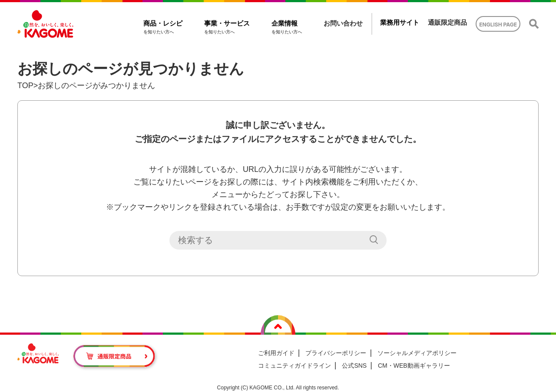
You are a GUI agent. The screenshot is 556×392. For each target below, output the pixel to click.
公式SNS (354, 366)
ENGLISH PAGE (498, 25)
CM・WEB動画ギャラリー (414, 366)
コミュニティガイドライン (295, 366)
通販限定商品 (447, 22)
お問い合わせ (343, 23)
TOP (25, 86)
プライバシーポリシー (336, 353)
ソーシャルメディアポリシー (417, 353)
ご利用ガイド (276, 353)
